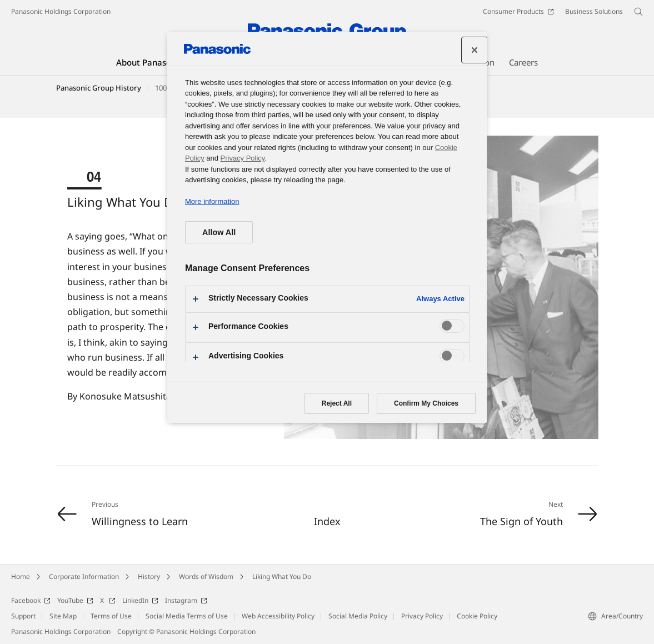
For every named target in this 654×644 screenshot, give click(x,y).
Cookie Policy (477, 616)
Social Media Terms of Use (187, 616)
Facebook (31, 600)
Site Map (63, 616)
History (149, 576)
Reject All (337, 403)
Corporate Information (84, 576)
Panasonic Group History (99, 88)
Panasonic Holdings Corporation (61, 11)
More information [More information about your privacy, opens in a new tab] (212, 201)
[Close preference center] (475, 50)
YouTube (75, 600)
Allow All (219, 232)
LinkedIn (140, 600)
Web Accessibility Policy (278, 616)
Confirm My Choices (426, 403)
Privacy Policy (422, 616)
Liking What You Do (282, 576)
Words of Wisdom (206, 576)
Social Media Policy (358, 616)
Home (21, 576)
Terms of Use (111, 616)
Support (23, 616)
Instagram (186, 600)
